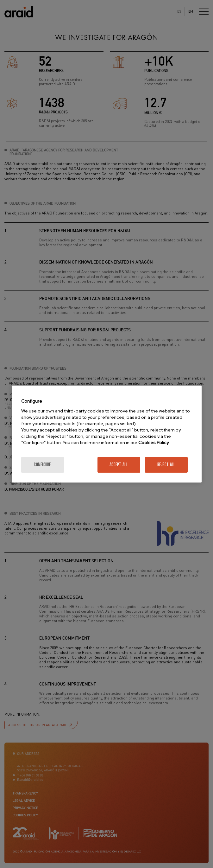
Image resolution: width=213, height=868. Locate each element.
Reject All (166, 465)
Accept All (119, 465)
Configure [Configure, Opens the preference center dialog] (42, 465)
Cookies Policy (153, 443)
